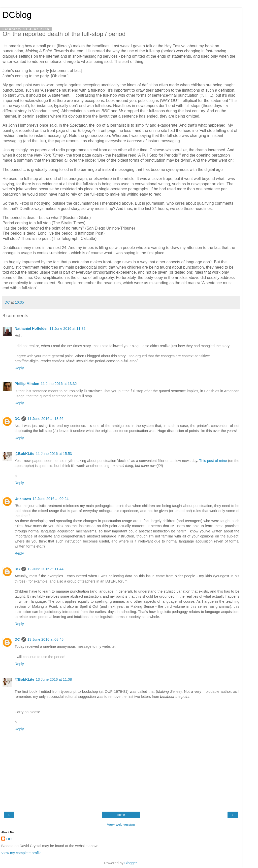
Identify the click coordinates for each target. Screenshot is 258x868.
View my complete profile (21, 853)
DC (17, 419)
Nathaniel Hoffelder (31, 329)
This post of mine (213, 461)
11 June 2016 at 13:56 (45, 419)
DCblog (17, 15)
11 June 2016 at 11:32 (67, 329)
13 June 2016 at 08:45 (45, 639)
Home (121, 815)
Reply (19, 368)
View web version (121, 824)
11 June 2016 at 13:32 (59, 384)
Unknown (23, 499)
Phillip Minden (27, 384)
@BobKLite (24, 454)
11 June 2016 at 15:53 (54, 454)
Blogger (131, 863)
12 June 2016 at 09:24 (51, 499)
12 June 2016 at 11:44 (45, 569)
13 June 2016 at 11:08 (54, 679)
